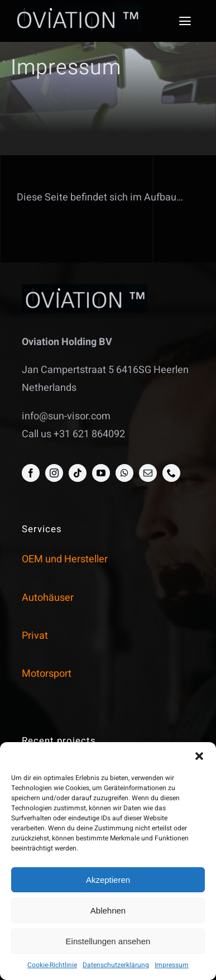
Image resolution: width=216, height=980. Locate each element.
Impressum (172, 965)
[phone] (171, 473)
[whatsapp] (124, 473)
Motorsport (47, 674)
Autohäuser (48, 598)
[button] (199, 756)
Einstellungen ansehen (108, 941)
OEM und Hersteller (65, 559)
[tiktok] (78, 473)
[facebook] (31, 473)
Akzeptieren (108, 880)
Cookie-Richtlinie (52, 965)
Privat (35, 636)
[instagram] (54, 473)
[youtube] (101, 473)
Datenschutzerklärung (116, 965)
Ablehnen (108, 910)
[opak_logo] (77, 9)
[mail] (148, 473)
